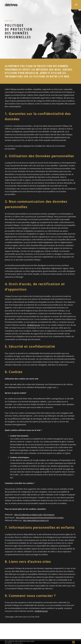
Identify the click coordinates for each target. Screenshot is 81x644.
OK (73, 643)
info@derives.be (34, 325)
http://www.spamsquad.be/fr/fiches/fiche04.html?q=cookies (40, 518)
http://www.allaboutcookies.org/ (36, 520)
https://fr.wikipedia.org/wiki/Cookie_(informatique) (34, 515)
